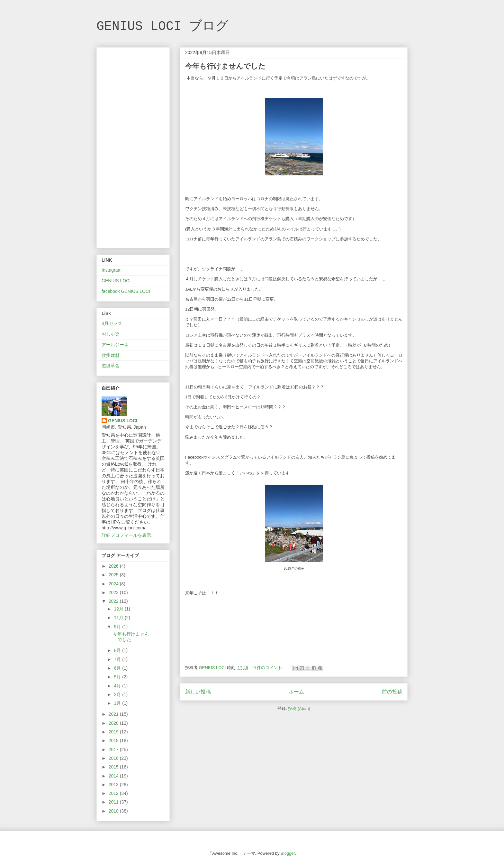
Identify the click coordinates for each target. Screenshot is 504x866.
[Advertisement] (133, 146)
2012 (114, 793)
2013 (114, 785)
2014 (114, 776)
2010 (114, 811)
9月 (118, 627)
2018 (114, 740)
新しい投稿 (198, 692)
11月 (119, 618)
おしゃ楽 (111, 334)
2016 (114, 758)
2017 (114, 750)
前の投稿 (392, 692)
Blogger (288, 853)
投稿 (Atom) (299, 708)
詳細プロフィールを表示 (126, 535)
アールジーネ (115, 345)
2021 (114, 714)
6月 (118, 668)
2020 (114, 723)
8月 (118, 650)
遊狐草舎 (111, 366)
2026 (114, 566)
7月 (118, 659)
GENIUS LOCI (116, 281)
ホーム (296, 692)
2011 (114, 802)
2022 (114, 601)
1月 (118, 703)
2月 (118, 694)
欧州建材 (111, 355)
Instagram (112, 270)
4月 (118, 686)
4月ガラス (112, 323)
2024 (114, 584)
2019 (114, 732)
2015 (114, 767)
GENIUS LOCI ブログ (162, 27)
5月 (118, 677)
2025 (114, 575)
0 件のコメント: (269, 668)
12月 (119, 609)
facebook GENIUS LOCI (126, 291)
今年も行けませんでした (225, 66)
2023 (114, 592)
